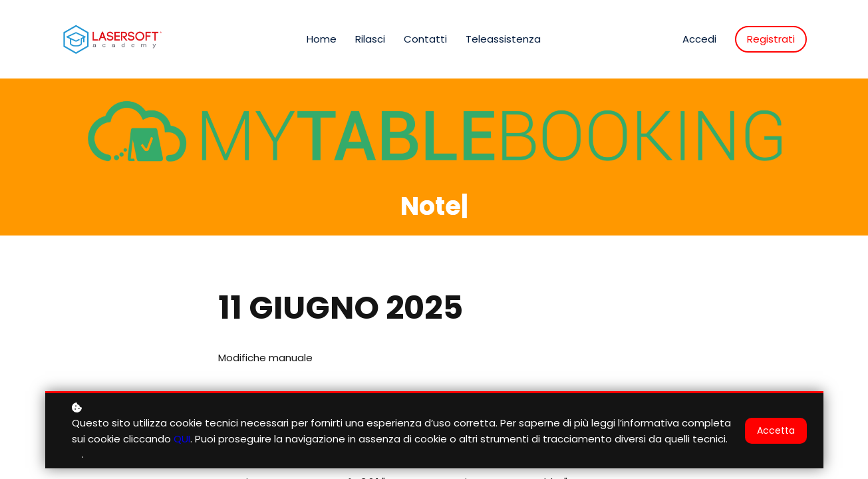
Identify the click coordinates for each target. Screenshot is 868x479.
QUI (182, 439)
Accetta (776, 430)
